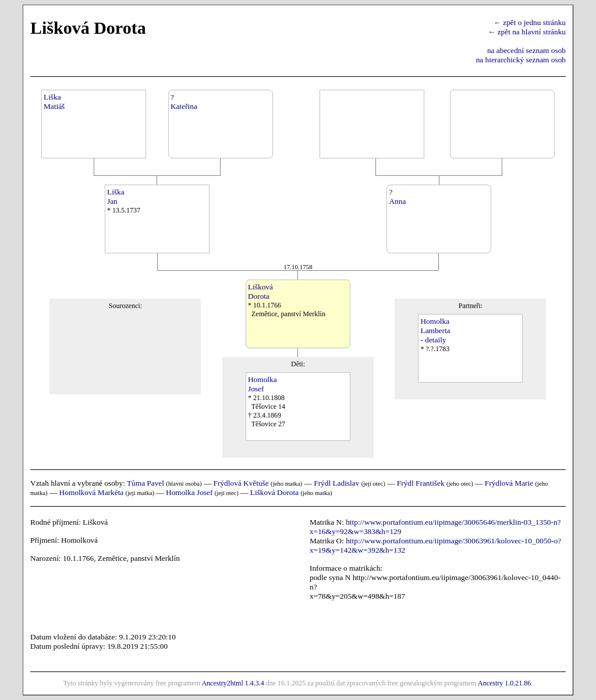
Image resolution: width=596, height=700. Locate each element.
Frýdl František (421, 483)
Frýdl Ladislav (336, 483)
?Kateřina (184, 102)
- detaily (433, 340)
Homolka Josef (189, 492)
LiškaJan (116, 197)
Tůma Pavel (146, 483)
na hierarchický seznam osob (521, 60)
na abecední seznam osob (526, 50)
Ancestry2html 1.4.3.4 (233, 683)
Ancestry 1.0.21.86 (504, 683)
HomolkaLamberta (435, 326)
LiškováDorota (260, 291)
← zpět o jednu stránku (530, 22)
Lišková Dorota (274, 492)
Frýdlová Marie (509, 483)
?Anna (397, 197)
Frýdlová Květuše (241, 483)
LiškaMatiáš (54, 102)
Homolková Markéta (92, 492)
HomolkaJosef (262, 384)
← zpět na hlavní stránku (527, 32)
